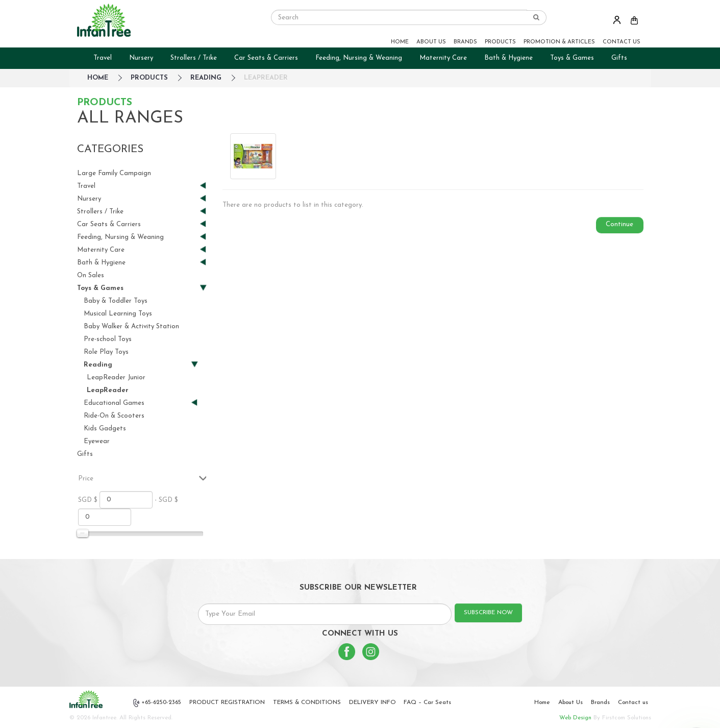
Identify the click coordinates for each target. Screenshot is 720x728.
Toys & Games (572, 58)
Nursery (141, 58)
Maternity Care (443, 58)
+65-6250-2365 (157, 703)
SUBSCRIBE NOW (488, 613)
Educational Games (137, 403)
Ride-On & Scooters (114, 416)
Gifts (619, 58)
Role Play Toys (106, 352)
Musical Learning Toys (118, 314)
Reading (206, 78)
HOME (400, 42)
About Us (570, 702)
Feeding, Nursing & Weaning (359, 58)
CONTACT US (622, 42)
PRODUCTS (500, 42)
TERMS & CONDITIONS (307, 702)
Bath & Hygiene (508, 58)
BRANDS (465, 42)
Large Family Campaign (114, 173)
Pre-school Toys (108, 339)
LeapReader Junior (116, 378)
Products (149, 78)
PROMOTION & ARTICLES (559, 42)
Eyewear (97, 441)
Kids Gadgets (105, 429)
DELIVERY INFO (373, 702)
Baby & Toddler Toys (116, 301)
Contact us (633, 702)
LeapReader (266, 78)
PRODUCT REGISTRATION (227, 702)
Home (542, 702)
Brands (600, 702)
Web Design (575, 718)
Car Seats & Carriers (266, 58)
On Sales (91, 275)
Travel (103, 58)
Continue (619, 224)
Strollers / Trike (194, 58)
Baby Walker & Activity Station (131, 326)
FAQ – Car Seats (427, 702)
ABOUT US (431, 42)
